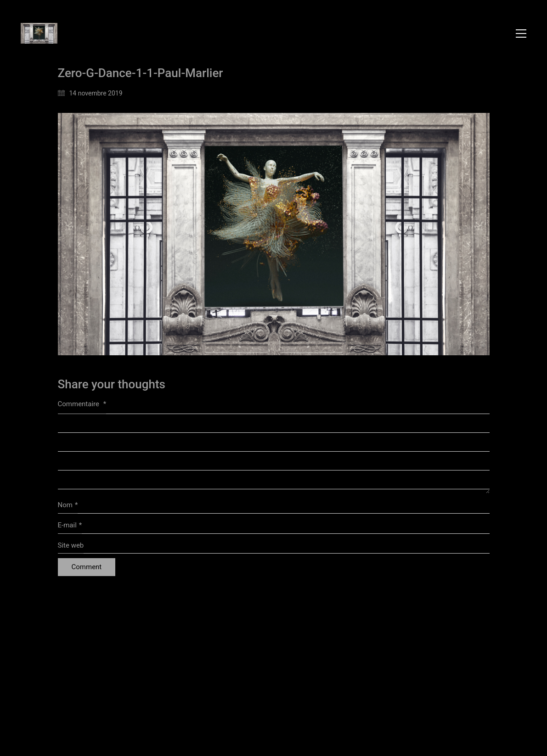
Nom (68, 505)
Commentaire (82, 404)
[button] (521, 34)
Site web (71, 545)
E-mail (70, 526)
